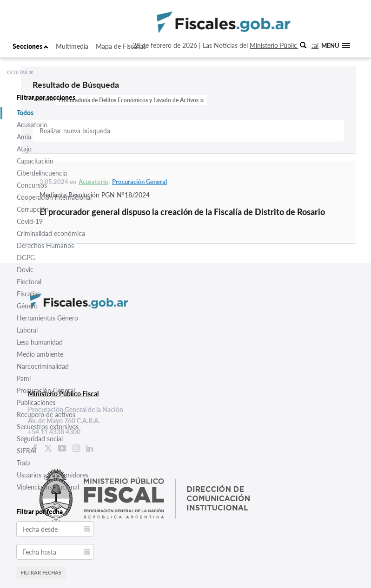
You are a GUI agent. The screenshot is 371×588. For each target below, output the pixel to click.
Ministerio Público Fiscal (284, 45)
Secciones (30, 46)
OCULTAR (20, 72)
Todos (25, 113)
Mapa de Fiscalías (121, 46)
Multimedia (72, 46)
